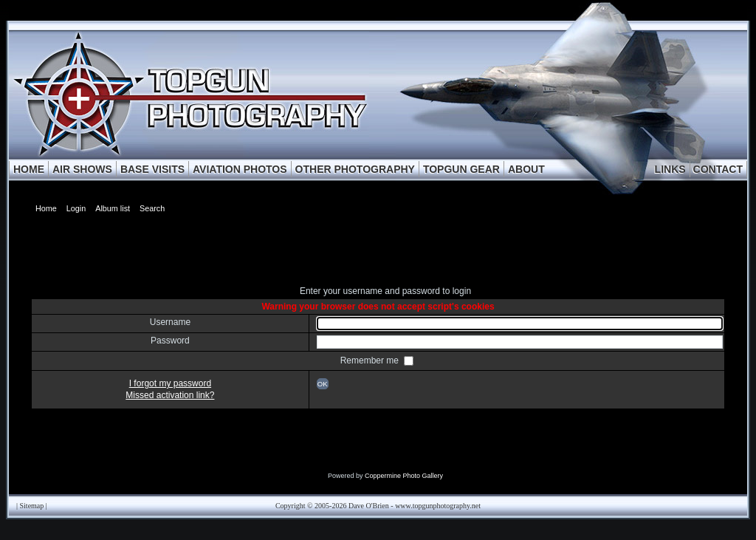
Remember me (371, 360)
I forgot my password (170, 383)
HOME (29, 169)
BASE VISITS (152, 169)
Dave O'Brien (369, 506)
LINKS (670, 169)
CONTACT (718, 169)
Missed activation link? (170, 395)
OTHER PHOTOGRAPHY (355, 169)
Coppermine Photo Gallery (404, 476)
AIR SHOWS (82, 169)
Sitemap (32, 506)
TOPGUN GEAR (461, 169)
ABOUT (526, 169)
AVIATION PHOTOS (240, 169)
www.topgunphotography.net (438, 506)
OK (323, 384)
